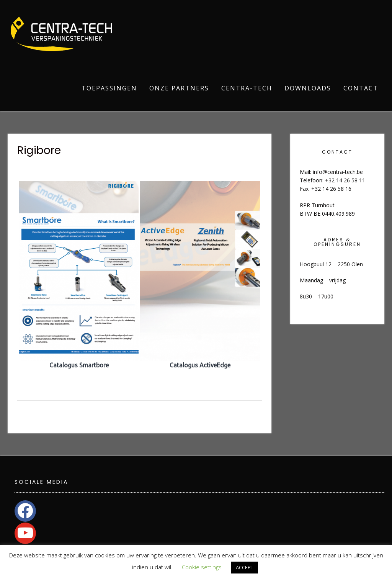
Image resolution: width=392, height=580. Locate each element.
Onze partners (179, 88)
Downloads (308, 88)
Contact (361, 88)
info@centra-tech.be (338, 172)
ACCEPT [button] (245, 567)
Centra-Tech (247, 88)
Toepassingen (109, 88)
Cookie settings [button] (202, 567)
